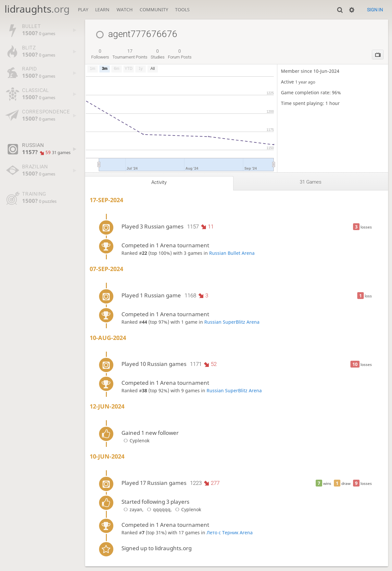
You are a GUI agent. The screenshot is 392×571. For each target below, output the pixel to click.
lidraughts (37, 9)
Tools (182, 10)
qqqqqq (158, 509)
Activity (159, 182)
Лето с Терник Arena (230, 532)
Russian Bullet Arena (232, 253)
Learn (102, 10)
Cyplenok (135, 441)
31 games (311, 182)
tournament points (130, 54)
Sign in (375, 10)
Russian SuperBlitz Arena (232, 322)
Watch (125, 10)
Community (154, 10)
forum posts (180, 54)
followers (100, 54)
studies (158, 54)
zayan (132, 509)
